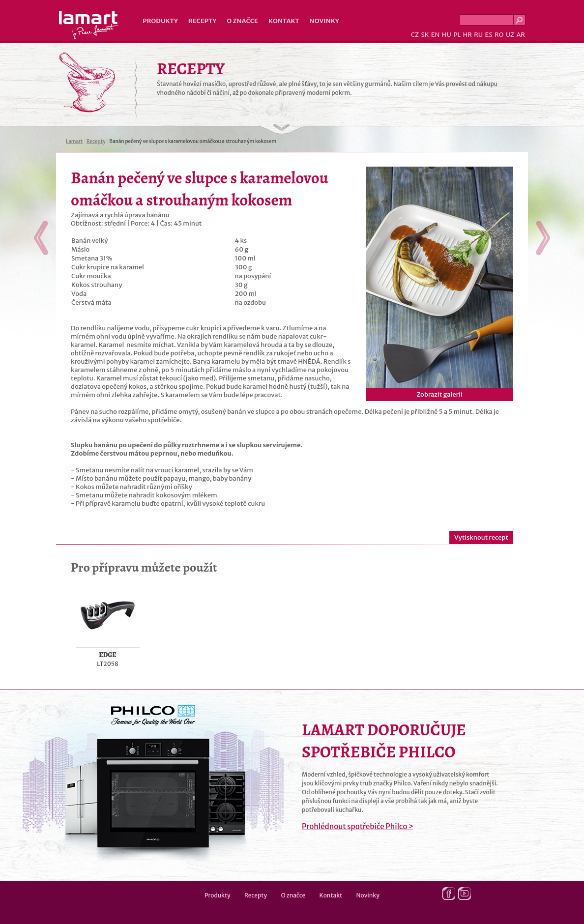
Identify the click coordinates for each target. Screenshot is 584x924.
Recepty (202, 21)
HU (447, 35)
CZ (415, 35)
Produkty (160, 21)
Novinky (324, 21)
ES (489, 35)
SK (425, 35)
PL (457, 35)
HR (467, 35)
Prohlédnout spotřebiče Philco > (358, 826)
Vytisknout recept (481, 537)
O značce (242, 21)
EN (436, 35)
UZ (510, 35)
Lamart (89, 25)
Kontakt (284, 21)
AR (521, 35)
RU (478, 35)
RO (499, 35)
